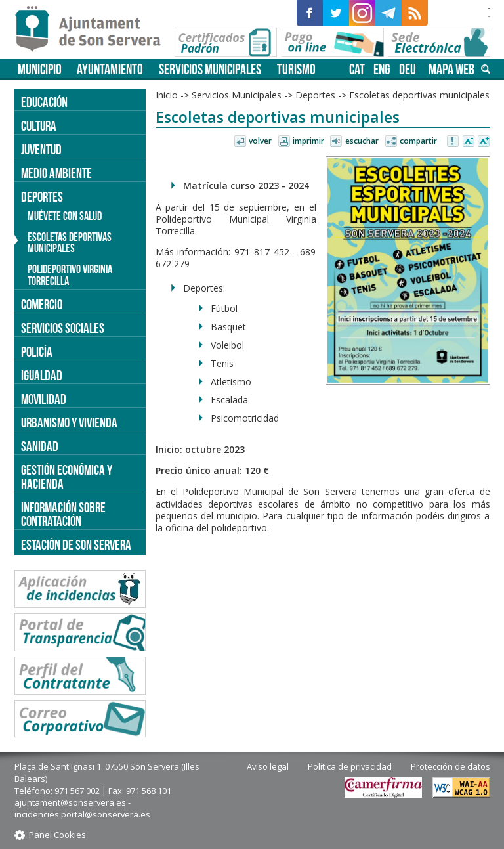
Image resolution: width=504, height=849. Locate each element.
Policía (37, 352)
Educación (44, 102)
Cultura (39, 126)
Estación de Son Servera (76, 545)
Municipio (40, 69)
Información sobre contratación (63, 514)
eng (382, 69)
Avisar (453, 142)
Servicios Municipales (210, 69)
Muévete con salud (65, 216)
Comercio (42, 304)
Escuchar (362, 141)
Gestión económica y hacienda (67, 477)
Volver (260, 141)
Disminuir (469, 142)
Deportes (315, 95)
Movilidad (44, 399)
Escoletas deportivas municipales (419, 95)
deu (408, 69)
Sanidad (40, 446)
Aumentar (484, 142)
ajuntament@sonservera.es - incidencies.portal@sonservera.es (82, 808)
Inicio (167, 95)
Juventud (41, 149)
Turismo (296, 69)
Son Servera (94, 30)
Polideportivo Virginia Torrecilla (70, 275)
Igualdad (42, 375)
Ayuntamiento (110, 69)
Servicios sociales (63, 328)
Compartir (418, 141)
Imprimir (308, 141)
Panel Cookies (57, 835)
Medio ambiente (56, 173)
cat (357, 69)
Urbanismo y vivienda (69, 423)
